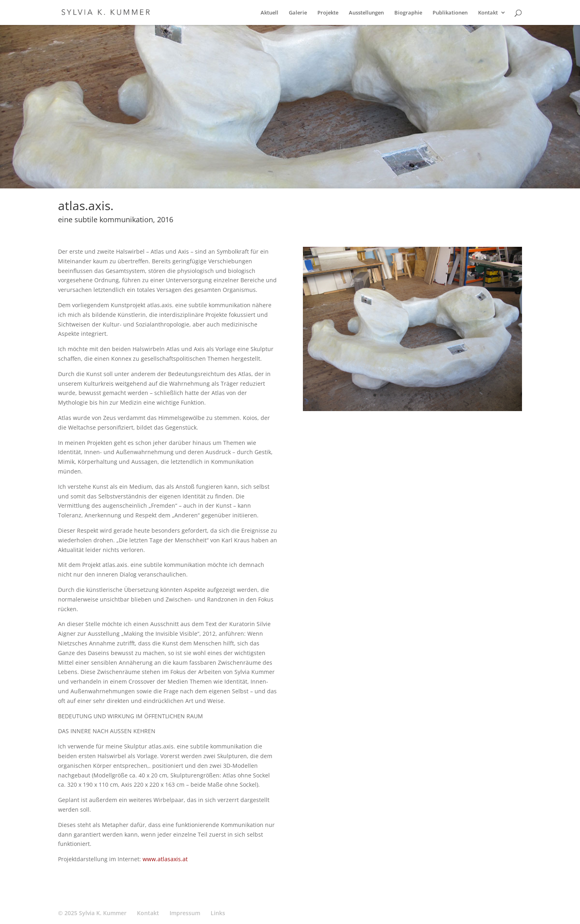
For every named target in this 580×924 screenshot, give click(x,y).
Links (218, 913)
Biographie (408, 13)
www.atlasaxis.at (165, 859)
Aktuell (269, 13)
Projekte (328, 13)
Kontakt (488, 13)
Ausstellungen (366, 13)
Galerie (298, 13)
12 (450, 395)
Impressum (185, 913)
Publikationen (450, 13)
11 (443, 395)
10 (436, 395)
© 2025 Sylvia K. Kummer (92, 913)
